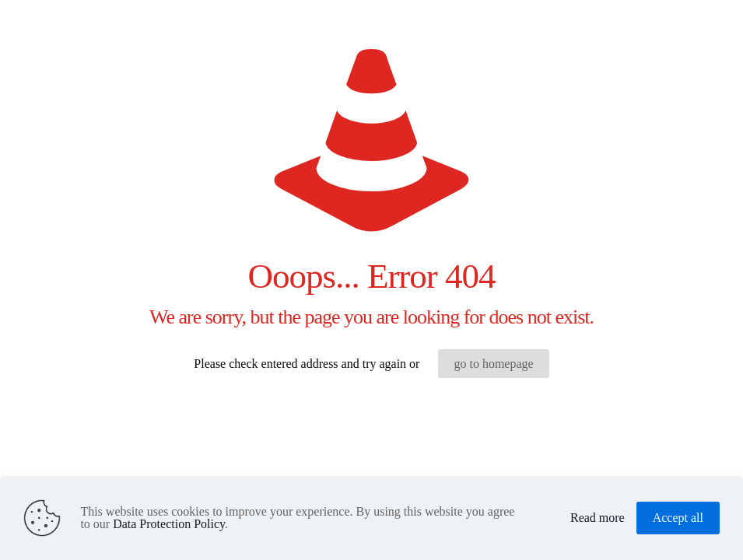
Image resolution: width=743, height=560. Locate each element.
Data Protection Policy (169, 524)
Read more (598, 518)
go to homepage (493, 364)
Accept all (678, 518)
